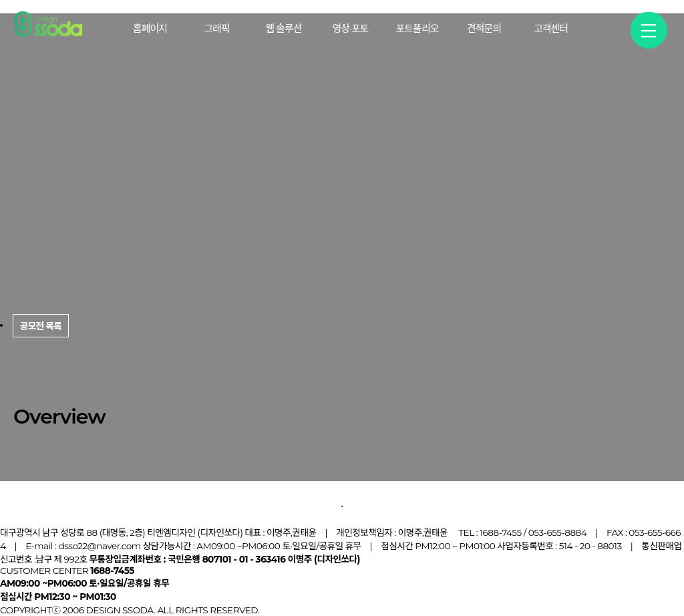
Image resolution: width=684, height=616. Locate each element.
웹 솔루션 (283, 28)
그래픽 (216, 28)
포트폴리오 (417, 28)
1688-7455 (501, 532)
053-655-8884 (557, 532)
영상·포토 (351, 28)
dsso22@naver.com (99, 546)
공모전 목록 (35, 500)
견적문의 (484, 28)
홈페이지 (150, 28)
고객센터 (551, 28)
